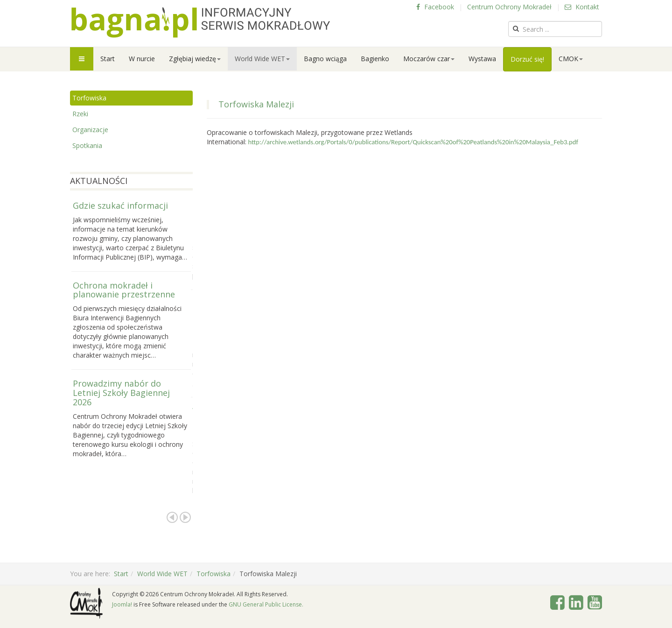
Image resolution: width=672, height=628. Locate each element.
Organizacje (90, 130)
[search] (555, 29)
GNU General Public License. (266, 604)
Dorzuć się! (527, 59)
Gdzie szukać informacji (120, 205)
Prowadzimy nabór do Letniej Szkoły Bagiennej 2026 (121, 393)
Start (108, 59)
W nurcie (142, 59)
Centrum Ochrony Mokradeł (509, 7)
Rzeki (80, 114)
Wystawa (482, 59)
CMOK (571, 59)
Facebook (435, 7)
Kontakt (582, 7)
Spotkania (87, 145)
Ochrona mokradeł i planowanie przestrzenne (124, 290)
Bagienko (375, 59)
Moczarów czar (429, 59)
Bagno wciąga (325, 59)
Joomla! (122, 604)
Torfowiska (89, 98)
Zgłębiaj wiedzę (195, 59)
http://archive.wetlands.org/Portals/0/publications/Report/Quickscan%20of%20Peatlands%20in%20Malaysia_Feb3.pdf (413, 142)
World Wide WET (262, 59)
